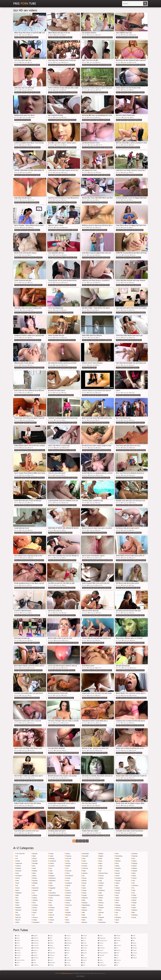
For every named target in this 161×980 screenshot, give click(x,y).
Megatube (68, 943)
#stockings (104, 698)
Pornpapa (85, 945)
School (117, 876)
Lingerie (84, 895)
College (34, 920)
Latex (83, 886)
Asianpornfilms (20, 960)
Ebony (50, 900)
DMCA (82, 976)
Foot (67, 868)
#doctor (37, 230)
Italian (84, 871)
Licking (84, 893)
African (18, 861)
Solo (116, 913)
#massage (23, 285)
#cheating (39, 312)
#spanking (99, 257)
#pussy (37, 202)
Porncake (68, 960)
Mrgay (67, 948)
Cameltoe (35, 890)
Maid (83, 900)
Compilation (36, 922)
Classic (34, 913)
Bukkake (34, 883)
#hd (136, 37)
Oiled (100, 868)
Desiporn (35, 950)
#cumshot (124, 37)
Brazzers (34, 871)
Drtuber (34, 953)
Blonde (34, 859)
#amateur (124, 92)
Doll (50, 890)
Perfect (100, 898)
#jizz (106, 92)
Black (34, 856)
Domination (52, 893)
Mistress (84, 917)
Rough (117, 871)
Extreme (51, 910)
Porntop (84, 948)
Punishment (102, 922)
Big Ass (18, 915)
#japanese (52, 65)
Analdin (18, 950)
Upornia (101, 963)
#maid (109, 450)
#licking (138, 257)
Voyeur (134, 908)
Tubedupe (101, 948)
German (68, 890)
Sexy (116, 886)
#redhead (142, 312)
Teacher (134, 878)
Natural (101, 854)
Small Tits (118, 908)
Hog (50, 950)
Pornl (83, 941)
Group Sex (68, 905)
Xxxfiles (134, 945)
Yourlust (134, 953)
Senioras (84, 958)
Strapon (134, 861)
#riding (140, 808)
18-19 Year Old (20, 854)
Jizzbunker (52, 963)
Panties (100, 886)
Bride (34, 873)
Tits (133, 888)
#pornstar (40, 753)
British (34, 876)
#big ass (68, 92)
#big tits (22, 37)
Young (134, 917)
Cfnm (34, 903)
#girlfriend (23, 395)
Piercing (101, 903)
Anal (17, 873)
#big (122, 202)
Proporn (84, 953)
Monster (84, 922)
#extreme (65, 670)
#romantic (85, 120)
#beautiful (52, 285)
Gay (66, 888)
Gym (67, 908)
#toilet (131, 643)
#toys (139, 202)
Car (33, 893)
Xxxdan (134, 943)
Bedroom (18, 910)
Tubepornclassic (103, 953)
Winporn (117, 950)
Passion (101, 895)
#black (42, 588)
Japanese (84, 873)
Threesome (135, 886)
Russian (117, 873)
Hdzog (51, 945)
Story (133, 859)
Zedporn (134, 958)
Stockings (134, 856)
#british (142, 423)
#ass (33, 92)
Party (100, 893)
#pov (139, 450)
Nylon (100, 863)
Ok (66, 955)
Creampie (51, 859)
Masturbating (86, 905)
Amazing (18, 868)
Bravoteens (35, 941)
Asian (17, 883)
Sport (117, 922)
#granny (106, 505)
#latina (105, 230)
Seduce (117, 883)
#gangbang (71, 65)
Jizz (83, 876)
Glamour (68, 895)
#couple (143, 65)
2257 (78, 976)
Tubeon (101, 950)
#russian (51, 505)
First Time (68, 859)
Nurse (100, 861)
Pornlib (84, 943)
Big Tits (18, 920)
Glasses (67, 898)
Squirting (134, 854)
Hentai (67, 922)
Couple (51, 856)
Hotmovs (51, 955)
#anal (107, 285)
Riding (117, 866)
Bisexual (34, 854)
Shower (117, 893)
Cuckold (51, 863)
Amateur (18, 866)
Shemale (117, 890)
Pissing (100, 905)
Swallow (134, 868)
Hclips (50, 936)
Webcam (134, 910)
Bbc (17, 898)
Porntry (84, 950)
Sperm (117, 920)
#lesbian (119, 230)
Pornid (84, 938)
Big (16, 913)
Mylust (67, 950)
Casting (34, 898)
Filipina (67, 854)
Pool (100, 910)
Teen (133, 881)
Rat (83, 955)
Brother (34, 878)
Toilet (133, 890)
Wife (133, 913)
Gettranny (35, 965)
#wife (16, 202)
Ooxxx (67, 958)
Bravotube (35, 943)
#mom (118, 147)
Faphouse (35, 958)
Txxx (100, 958)
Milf (83, 913)
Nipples (101, 856)
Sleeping (117, 905)
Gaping (67, 886)
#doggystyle (109, 147)
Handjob (68, 913)
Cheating (35, 905)
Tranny (100, 945)
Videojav (117, 936)
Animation (18, 876)
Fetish (50, 922)
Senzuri (84, 960)
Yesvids (134, 950)
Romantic (118, 868)
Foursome (68, 871)
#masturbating (94, 92)
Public (100, 920)
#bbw (89, 312)
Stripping (134, 863)
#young (39, 725)
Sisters (117, 898)
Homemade (85, 854)
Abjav (17, 938)
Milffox (67, 945)
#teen (84, 37)
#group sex (58, 147)
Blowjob (34, 861)
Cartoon (34, 895)
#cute (62, 202)
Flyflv (34, 960)
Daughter (51, 876)
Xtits (133, 941)
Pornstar (101, 913)
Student (134, 866)
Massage (84, 903)
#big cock (35, 37)
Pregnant (101, 917)
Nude (100, 859)
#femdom (36, 698)
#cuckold (91, 478)
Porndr (67, 963)
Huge (83, 859)
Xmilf (133, 936)
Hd (66, 917)
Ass (17, 886)
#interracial (23, 65)
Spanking (118, 917)
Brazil (34, 868)
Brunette (35, 881)
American (18, 871)
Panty (100, 888)
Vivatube (117, 941)
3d (16, 856)
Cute (50, 868)
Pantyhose (101, 890)
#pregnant (108, 588)
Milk (83, 915)
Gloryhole (68, 900)
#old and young (24, 725)
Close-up (35, 917)
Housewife (85, 856)
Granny (67, 903)
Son (116, 915)
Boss (33, 866)
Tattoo (133, 876)
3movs (17, 936)
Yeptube (134, 948)
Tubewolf (101, 955)
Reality (117, 859)
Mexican (84, 910)
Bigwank (35, 936)
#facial (138, 285)
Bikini (17, 922)
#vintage (93, 615)
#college (22, 340)
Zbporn (134, 955)
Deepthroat (52, 878)
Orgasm (101, 878)
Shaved (117, 888)
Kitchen (84, 881)
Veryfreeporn (102, 965)
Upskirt (134, 900)
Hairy (67, 910)
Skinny (117, 900)
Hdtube (51, 943)
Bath (17, 895)
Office (100, 866)
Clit (33, 915)
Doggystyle (52, 888)
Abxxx (17, 943)
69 (16, 859)
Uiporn (100, 960)
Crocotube (35, 945)
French (67, 873)
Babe (17, 890)
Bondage (35, 863)
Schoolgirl (118, 878)
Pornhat (84, 936)
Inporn (51, 960)
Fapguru (34, 955)
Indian (84, 861)
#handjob (30, 285)
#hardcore (28, 37)
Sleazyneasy (102, 938)
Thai (133, 883)
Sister (117, 895)
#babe (65, 65)
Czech (50, 871)
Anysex (18, 958)
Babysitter (18, 893)
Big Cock (18, 917)
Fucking (68, 878)
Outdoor (101, 883)
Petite (100, 900)
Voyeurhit (118, 945)
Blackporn (35, 938)
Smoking (117, 910)
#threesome (23, 147)
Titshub (101, 943)
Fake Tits (51, 915)
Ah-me (17, 945)
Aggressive (18, 863)
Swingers (134, 871)
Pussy (117, 854)
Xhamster (118, 960)
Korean (84, 883)
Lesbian (84, 890)
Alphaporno (19, 948)
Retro (117, 863)
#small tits (109, 37)
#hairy (103, 37)
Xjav (116, 965)
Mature (84, 908)
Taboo (133, 873)
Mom (83, 920)
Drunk (50, 898)
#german (105, 395)
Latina (84, 888)
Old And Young (103, 873)
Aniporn (18, 953)
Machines (85, 898)
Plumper (101, 908)
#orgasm (51, 147)
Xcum (117, 958)
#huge (127, 285)
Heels (67, 920)
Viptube (117, 938)
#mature (17, 230)
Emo (50, 903)
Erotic (50, 905)
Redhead (117, 861)
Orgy (100, 881)
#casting (35, 450)
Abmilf (17, 941)
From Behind (69, 876)
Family (50, 917)
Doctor (51, 886)
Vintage (134, 903)
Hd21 (50, 938)
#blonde (127, 202)
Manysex (68, 941)
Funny (67, 881)
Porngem (68, 965)
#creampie (59, 588)
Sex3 (83, 963)
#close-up (72, 670)
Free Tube (25, 4)
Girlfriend (68, 893)
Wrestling (134, 915)
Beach (17, 905)
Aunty (17, 888)
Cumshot (51, 866)
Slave (116, 903)
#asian (118, 37)
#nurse (70, 230)
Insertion (84, 866)
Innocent (84, 863)
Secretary (117, 881)
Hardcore (68, 915)
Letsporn (68, 936)
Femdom (51, 920)
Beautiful (18, 908)
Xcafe (117, 955)
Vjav (116, 943)
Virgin (133, 905)
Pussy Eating (118, 856)
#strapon (134, 202)
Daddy (50, 873)
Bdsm (17, 903)
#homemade (30, 202)
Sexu (83, 965)
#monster (99, 753)
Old (100, 871)
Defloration (52, 881)
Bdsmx (17, 963)
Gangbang (68, 883)
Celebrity (35, 900)
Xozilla (133, 938)
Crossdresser (52, 861)
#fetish (135, 230)
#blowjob (69, 37)
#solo (138, 395)
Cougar (51, 854)
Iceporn (51, 958)
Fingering (68, 856)
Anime (17, 878)
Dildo (50, 883)
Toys (133, 893)
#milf (16, 37)
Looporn (68, 938)
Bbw (17, 900)
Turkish (134, 895)
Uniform (134, 898)
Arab (17, 881)
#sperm (101, 92)
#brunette (97, 37)
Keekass (51, 965)
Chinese (34, 908)
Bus (33, 886)
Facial (50, 913)
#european (101, 175)
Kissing (84, 878)
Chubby (34, 910)
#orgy (64, 147)
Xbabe (117, 953)
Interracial (85, 868)
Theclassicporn (102, 941)
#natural (129, 65)
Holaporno (52, 953)
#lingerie (131, 37)
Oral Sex (101, 876)
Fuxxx (34, 963)
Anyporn (18, 955)
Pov (99, 915)
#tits (140, 340)
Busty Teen (35, 888)
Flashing (68, 863)
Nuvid (67, 953)
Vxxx (116, 948)
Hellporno (51, 948)
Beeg (17, 965)
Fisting (67, 861)
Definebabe (35, 948)
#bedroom (41, 478)
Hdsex (50, 941)
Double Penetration (54, 895)
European (51, 908)
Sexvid (100, 936)
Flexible (67, 866)
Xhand (117, 963)
